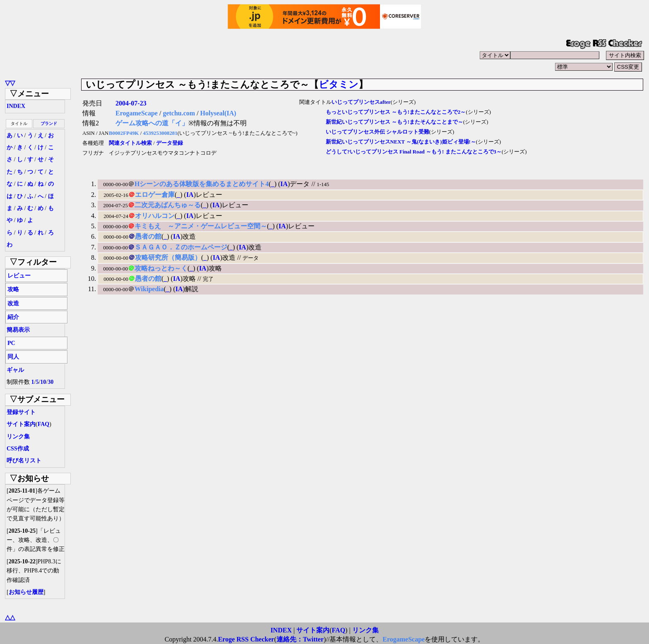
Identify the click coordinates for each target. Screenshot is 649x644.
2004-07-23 (131, 103)
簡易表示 (18, 330)
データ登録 (169, 143)
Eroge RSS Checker (246, 639)
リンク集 (18, 437)
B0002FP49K (124, 133)
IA (284, 184)
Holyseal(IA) (218, 113)
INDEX (16, 106)
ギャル (15, 370)
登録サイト (21, 412)
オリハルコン (155, 216)
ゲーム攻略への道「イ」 (152, 123)
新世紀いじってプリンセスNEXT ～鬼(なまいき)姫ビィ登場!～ (401, 142)
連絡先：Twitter (300, 639)
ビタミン (339, 84)
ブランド (49, 123)
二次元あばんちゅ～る (168, 205)
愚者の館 (148, 236)
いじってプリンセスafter (361, 102)
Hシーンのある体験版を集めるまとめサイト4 (202, 184)
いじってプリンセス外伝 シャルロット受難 (377, 132)
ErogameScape (137, 113)
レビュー (19, 276)
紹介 (13, 317)
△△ (10, 617)
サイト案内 (21, 424)
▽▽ (10, 83)
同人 (13, 357)
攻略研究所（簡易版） (168, 257)
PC (11, 343)
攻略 (13, 289)
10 (43, 382)
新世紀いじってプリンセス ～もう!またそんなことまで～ (394, 122)
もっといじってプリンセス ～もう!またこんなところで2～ (396, 112)
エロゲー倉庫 (155, 195)
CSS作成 (18, 449)
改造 (13, 303)
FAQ (44, 424)
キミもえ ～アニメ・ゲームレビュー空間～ (201, 226)
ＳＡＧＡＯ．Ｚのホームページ (181, 247)
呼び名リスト (24, 461)
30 (50, 382)
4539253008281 (160, 133)
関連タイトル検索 (130, 143)
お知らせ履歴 (26, 592)
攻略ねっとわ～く (161, 268)
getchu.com (179, 113)
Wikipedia (149, 289)
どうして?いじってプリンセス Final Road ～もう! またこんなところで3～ (414, 152)
